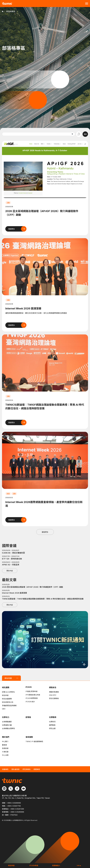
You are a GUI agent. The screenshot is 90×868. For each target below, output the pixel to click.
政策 (8, 494)
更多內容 (10, 571)
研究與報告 (27, 769)
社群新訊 (52, 722)
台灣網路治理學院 (8, 728)
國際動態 (52, 725)
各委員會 (5, 748)
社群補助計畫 (7, 725)
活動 (8, 203)
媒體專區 (37, 769)
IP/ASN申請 (34, 865)
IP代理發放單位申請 (33, 695)
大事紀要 (5, 752)
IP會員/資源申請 (31, 691)
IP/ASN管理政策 (32, 698)
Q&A (4, 709)
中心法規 (5, 755)
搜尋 (85, 134)
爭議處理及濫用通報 (9, 706)
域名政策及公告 (8, 702)
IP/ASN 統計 (30, 702)
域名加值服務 (7, 699)
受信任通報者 (54, 698)
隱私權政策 (15, 769)
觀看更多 (45, 532)
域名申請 (5, 695)
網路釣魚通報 (54, 692)
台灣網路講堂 (7, 722)
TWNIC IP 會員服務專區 (34, 741)
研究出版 (52, 728)
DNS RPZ (53, 695)
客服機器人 (56, 865)
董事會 (4, 745)
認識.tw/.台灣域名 (8, 692)
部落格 (28, 717)
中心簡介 (5, 741)
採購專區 (5, 769)
